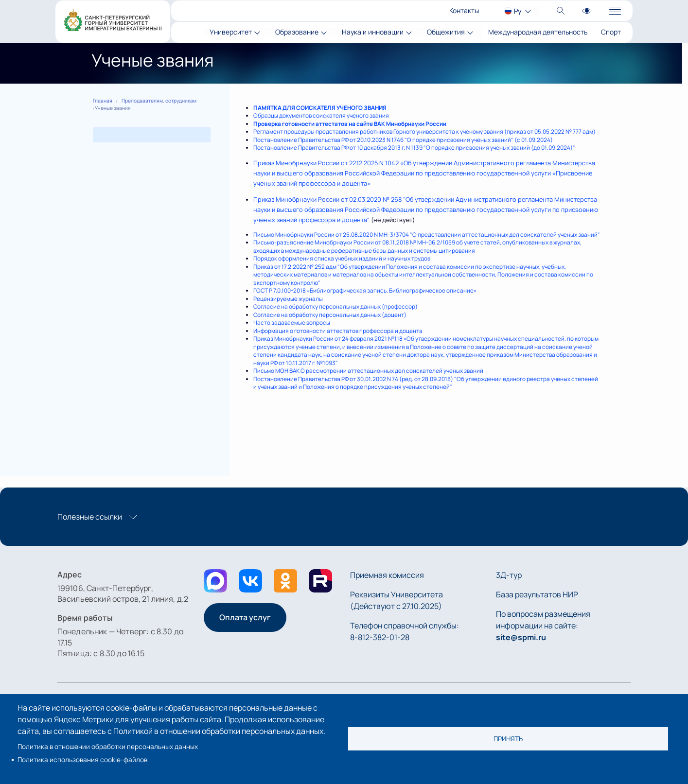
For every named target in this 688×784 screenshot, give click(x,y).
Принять (508, 739)
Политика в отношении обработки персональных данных (108, 747)
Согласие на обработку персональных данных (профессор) (335, 306)
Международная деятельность (538, 32)
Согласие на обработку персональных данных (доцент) (330, 315)
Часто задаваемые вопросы (292, 322)
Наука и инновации (373, 32)
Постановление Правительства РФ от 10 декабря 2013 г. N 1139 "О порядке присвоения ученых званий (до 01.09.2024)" (414, 148)
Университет (231, 32)
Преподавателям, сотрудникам (159, 101)
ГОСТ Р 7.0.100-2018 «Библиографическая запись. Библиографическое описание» (365, 290)
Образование (297, 32)
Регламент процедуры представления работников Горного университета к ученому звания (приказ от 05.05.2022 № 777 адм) (424, 131)
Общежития (446, 32)
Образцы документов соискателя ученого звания (321, 115)
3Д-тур (509, 575)
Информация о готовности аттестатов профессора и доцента (338, 331)
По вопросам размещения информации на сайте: (543, 626)
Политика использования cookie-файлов (82, 760)
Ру (518, 11)
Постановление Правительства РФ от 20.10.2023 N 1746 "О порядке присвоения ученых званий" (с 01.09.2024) (403, 140)
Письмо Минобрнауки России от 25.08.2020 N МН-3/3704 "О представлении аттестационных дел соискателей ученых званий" (427, 235)
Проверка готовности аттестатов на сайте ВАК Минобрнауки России (350, 124)
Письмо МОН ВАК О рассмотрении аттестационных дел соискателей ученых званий (368, 371)
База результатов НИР (537, 594)
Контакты (464, 10)
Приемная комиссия (387, 575)
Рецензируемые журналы (288, 299)
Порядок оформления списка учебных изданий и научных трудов (342, 258)
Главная (103, 101)
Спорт (611, 32)
